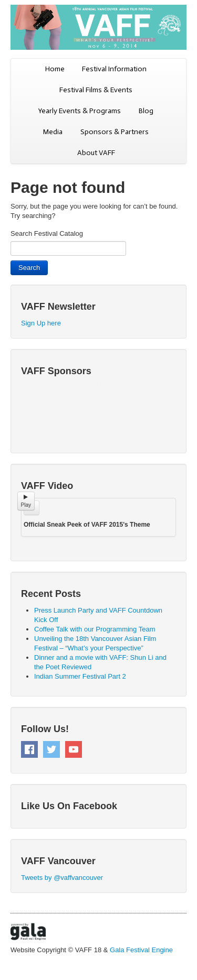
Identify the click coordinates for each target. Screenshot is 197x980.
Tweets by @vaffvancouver (62, 878)
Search (29, 268)
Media (53, 132)
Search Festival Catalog (47, 233)
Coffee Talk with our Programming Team (95, 629)
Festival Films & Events (96, 90)
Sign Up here (41, 323)
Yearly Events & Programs (80, 111)
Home (55, 69)
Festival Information (114, 69)
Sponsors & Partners (115, 132)
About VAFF (96, 153)
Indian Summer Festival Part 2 (80, 676)
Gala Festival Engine (141, 950)
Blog (146, 111)
